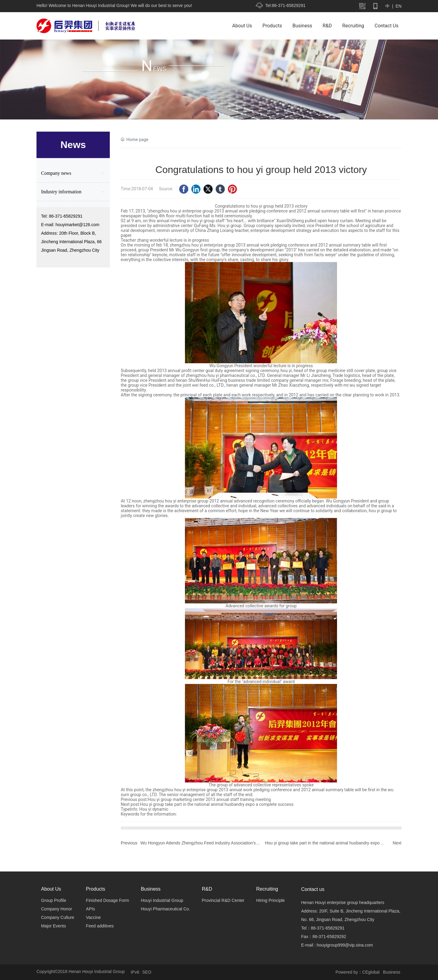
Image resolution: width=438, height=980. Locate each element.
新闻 (219, 87)
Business (392, 972)
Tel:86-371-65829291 (285, 5)
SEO (147, 972)
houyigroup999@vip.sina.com (345, 945)
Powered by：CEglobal (358, 972)
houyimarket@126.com (77, 225)
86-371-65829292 (329, 937)
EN (398, 6)
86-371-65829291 (66, 216)
